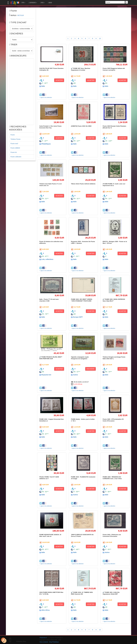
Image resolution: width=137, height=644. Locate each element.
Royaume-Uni (46, 375)
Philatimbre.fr (43, 638)
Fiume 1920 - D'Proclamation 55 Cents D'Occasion (113, 420)
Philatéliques (46, 144)
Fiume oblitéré (15, 148)
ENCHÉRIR (90, 369)
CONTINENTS (33, 3)
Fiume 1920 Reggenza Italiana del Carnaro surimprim (114, 69)
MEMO (50, 3)
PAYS (42, 3)
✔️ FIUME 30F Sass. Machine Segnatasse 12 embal (81, 69)
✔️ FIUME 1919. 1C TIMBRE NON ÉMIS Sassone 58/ (82, 593)
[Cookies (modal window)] (4, 640)
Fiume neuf (14, 144)
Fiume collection (16, 157)
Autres (75, 375)
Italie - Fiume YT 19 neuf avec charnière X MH (49, 300)
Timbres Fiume (15, 139)
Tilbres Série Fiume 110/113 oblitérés (83, 184)
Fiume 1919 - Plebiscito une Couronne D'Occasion (112, 535)
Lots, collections (47, 259)
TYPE (23, 3)
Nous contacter (44, 642)
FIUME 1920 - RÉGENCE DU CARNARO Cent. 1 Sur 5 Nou (112, 478)
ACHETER (59, 80)
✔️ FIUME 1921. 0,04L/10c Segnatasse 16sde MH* (111, 593)
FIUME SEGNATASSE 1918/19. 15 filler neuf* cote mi (50, 535)
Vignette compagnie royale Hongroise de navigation (80, 358)
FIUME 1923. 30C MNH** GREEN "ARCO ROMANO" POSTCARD (82, 300)
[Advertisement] (22, 92)
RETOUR (21, 15)
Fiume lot (14, 152)
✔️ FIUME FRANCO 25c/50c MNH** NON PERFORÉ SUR (51, 358)
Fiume (13, 135)
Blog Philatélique (54, 642)
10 (100, 38)
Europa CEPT (78, 317)
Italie (43, 86)
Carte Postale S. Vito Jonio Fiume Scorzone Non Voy (50, 127)
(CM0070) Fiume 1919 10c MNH (81, 126)
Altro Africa (45, 610)
